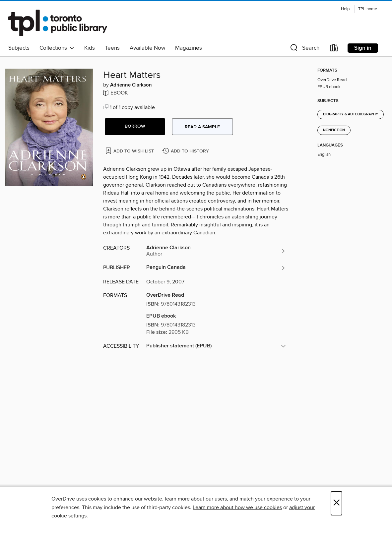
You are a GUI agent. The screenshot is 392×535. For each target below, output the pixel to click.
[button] (304, 49)
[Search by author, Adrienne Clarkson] (216, 251)
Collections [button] (57, 48)
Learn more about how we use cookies (237, 507)
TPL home (368, 9)
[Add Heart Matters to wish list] (130, 151)
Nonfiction (334, 130)
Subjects (19, 48)
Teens (112, 48)
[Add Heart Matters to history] (186, 151)
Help (345, 9)
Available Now (147, 48)
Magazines (189, 48)
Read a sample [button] (202, 127)
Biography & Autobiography (351, 114)
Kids (90, 48)
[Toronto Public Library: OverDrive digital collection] (58, 23)
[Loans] (334, 49)
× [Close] (336, 503)
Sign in (363, 48)
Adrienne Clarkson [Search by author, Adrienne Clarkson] (131, 85)
